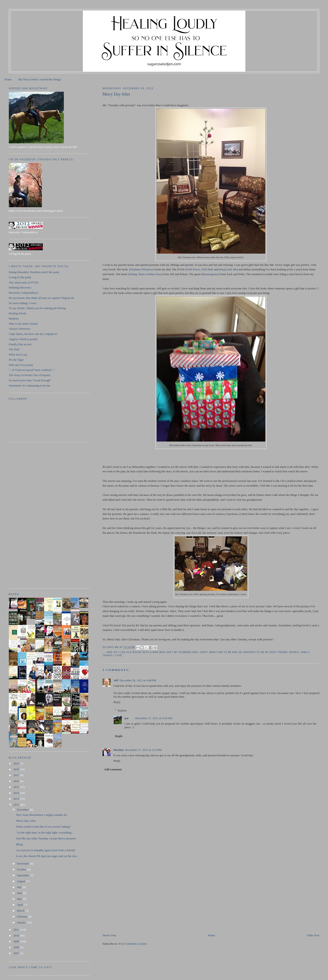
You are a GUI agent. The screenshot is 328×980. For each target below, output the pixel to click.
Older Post (313, 935)
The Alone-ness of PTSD (24, 282)
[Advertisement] (136, 901)
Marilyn (119, 750)
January (22, 922)
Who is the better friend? (23, 324)
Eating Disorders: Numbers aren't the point (34, 272)
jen (126, 718)
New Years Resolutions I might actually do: (42, 815)
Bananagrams (210, 274)
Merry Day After (26, 821)
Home (8, 79)
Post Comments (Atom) (133, 944)
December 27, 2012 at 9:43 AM (154, 718)
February (22, 916)
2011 (17, 930)
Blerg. (20, 844)
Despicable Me (228, 269)
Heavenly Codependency (24, 293)
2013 (17, 799)
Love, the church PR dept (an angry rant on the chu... (47, 856)
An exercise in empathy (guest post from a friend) (45, 850)
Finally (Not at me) (20, 344)
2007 (17, 953)
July (20, 887)
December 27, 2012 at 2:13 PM (144, 750)
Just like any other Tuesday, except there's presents (46, 838)
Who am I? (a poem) (21, 365)
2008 (17, 947)
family (305, 652)
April (20, 905)
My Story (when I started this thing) (40, 79)
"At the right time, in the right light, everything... (45, 832)
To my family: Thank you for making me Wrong (37, 308)
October (22, 869)
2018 (17, 769)
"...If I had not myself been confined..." (32, 370)
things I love (112, 655)
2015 (17, 787)
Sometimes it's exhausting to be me (30, 386)
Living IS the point (20, 277)
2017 (17, 775)
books (294, 652)
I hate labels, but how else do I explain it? (33, 334)
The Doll (14, 349)
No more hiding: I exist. (23, 303)
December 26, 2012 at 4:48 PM (138, 680)
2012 (17, 805)
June (20, 893)
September (23, 875)
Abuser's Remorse (19, 329)
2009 (17, 941)
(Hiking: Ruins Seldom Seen (145, 274)
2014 (17, 793)
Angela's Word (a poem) (23, 339)
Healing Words (18, 313)
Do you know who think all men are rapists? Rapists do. (42, 298)
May (20, 899)
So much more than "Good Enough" (30, 380)
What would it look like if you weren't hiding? (43, 827)
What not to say (18, 354)
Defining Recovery (20, 287)
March (21, 911)
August (21, 881)
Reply (117, 702)
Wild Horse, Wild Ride (200, 269)
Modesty (14, 318)
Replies (122, 710)
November (23, 864)
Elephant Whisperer (142, 269)
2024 (17, 763)
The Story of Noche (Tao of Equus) (30, 375)
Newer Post (109, 935)
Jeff (116, 680)
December (23, 810)
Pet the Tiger (16, 360)
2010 (17, 936)
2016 (17, 781)
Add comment (113, 769)
